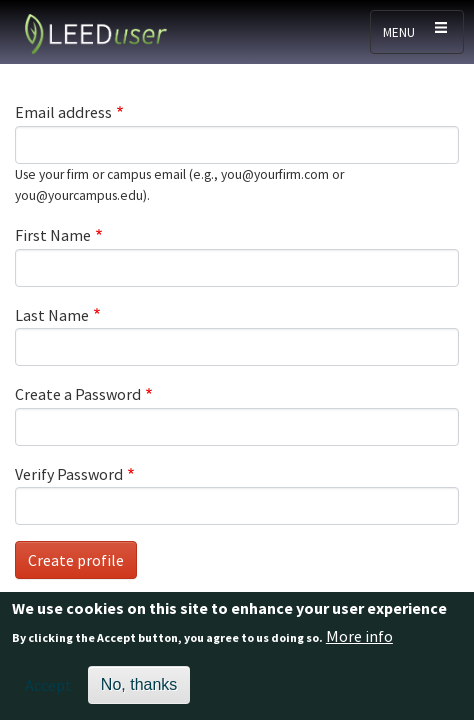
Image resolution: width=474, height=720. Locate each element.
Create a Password (78, 394)
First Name (53, 235)
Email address (63, 112)
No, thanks (139, 688)
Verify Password (69, 474)
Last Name (52, 315)
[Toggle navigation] (417, 32)
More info (359, 640)
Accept (48, 689)
